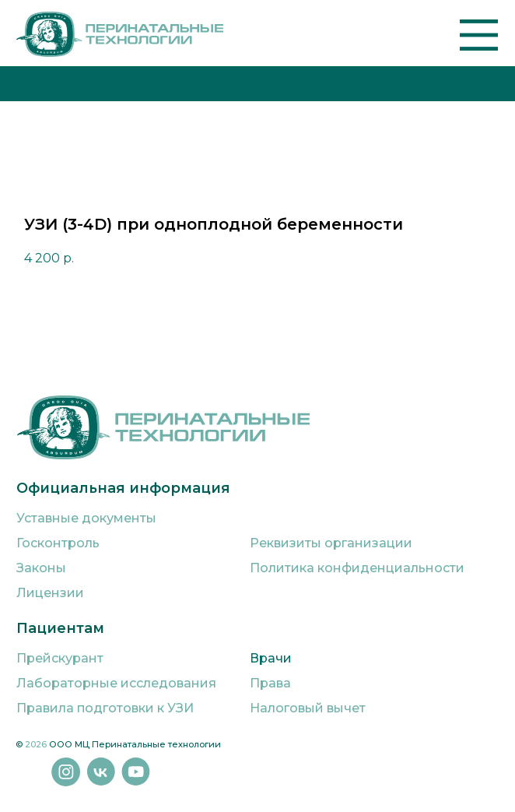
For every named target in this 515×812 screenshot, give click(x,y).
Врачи (271, 658)
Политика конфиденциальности (357, 568)
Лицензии (50, 593)
